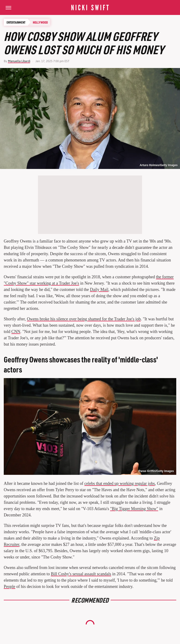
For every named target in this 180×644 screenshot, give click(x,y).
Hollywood (40, 22)
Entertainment (16, 22)
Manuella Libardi (19, 61)
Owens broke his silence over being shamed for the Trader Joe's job (84, 319)
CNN (16, 332)
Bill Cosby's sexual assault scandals (81, 574)
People (9, 587)
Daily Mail (99, 290)
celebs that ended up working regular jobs (120, 483)
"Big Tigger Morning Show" (134, 509)
